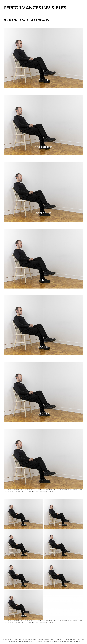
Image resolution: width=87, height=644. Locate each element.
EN (80, 641)
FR (77, 641)
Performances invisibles (35, 8)
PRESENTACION (23, 640)
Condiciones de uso (57, 641)
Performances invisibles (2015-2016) (39, 640)
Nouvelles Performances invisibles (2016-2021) (66, 640)
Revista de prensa (70, 641)
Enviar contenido (43, 641)
